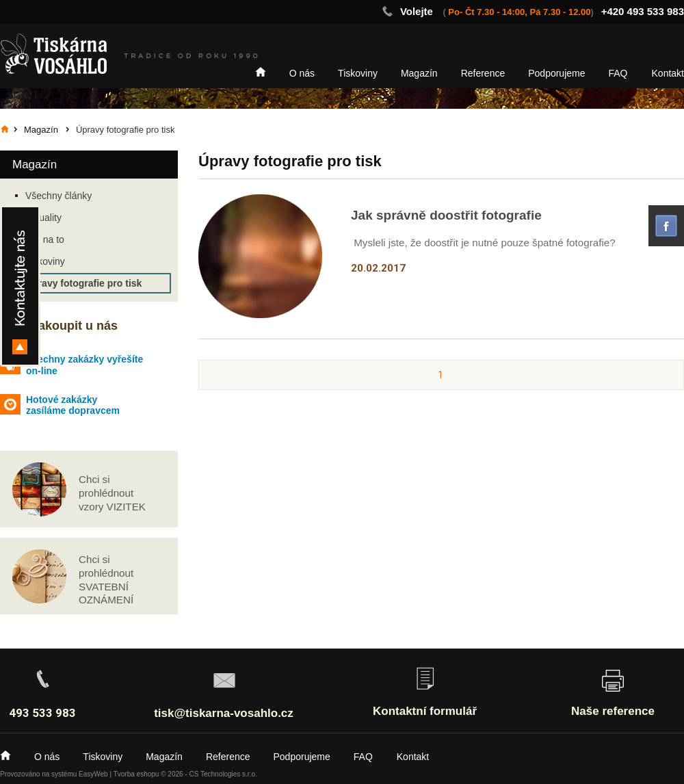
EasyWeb (93, 774)
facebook (666, 226)
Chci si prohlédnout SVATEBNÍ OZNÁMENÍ (106, 579)
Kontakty (20, 286)
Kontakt (668, 73)
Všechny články (58, 196)
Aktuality (43, 218)
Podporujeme (556, 73)
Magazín (419, 73)
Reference (483, 73)
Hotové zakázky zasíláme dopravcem (73, 405)
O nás (302, 73)
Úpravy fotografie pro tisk (83, 283)
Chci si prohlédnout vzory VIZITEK (112, 493)
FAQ (618, 73)
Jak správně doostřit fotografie (446, 215)
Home (261, 72)
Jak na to (45, 239)
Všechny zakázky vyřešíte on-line (84, 365)
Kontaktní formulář (425, 711)
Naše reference (613, 711)
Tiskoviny (358, 73)
